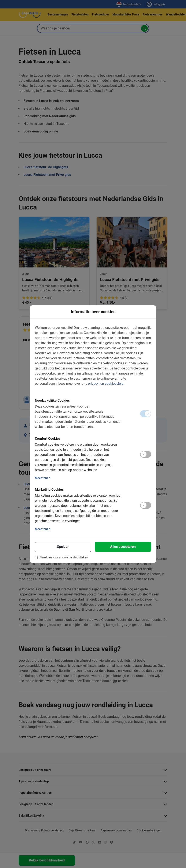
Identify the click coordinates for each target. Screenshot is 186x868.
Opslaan (63, 547)
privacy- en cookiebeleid (106, 384)
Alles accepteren (123, 547)
